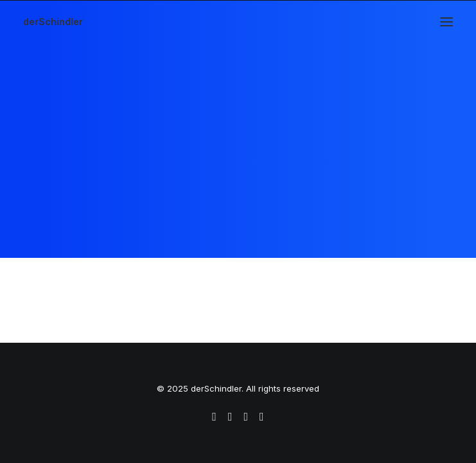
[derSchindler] (53, 22)
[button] (446, 22)
